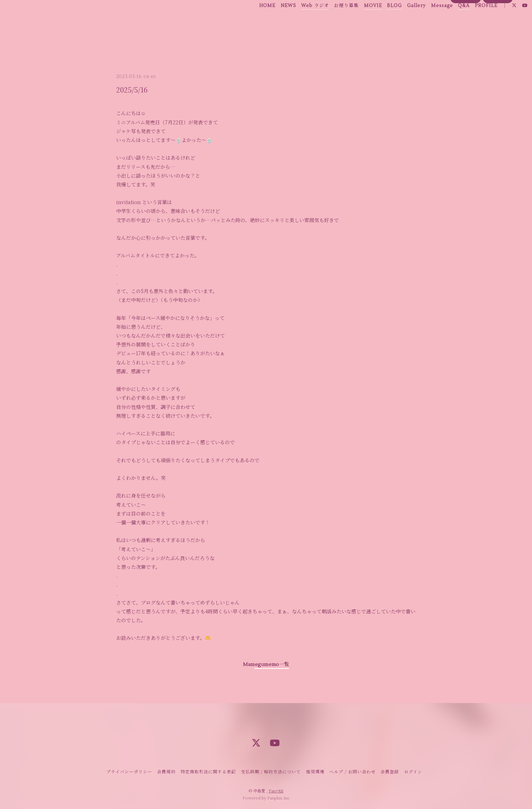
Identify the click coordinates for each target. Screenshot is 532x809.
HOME (252, 21)
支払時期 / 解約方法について (271, 771)
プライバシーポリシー (129, 771)
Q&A (449, 21)
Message (426, 21)
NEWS (273, 21)
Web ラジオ (300, 21)
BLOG (379, 21)
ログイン (498, 33)
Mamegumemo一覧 (266, 665)
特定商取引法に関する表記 (208, 771)
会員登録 (466, 33)
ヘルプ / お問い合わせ (352, 771)
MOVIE (357, 21)
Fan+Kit (276, 791)
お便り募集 (331, 21)
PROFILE (471, 21)
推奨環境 (315, 771)
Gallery (401, 21)
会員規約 (166, 771)
